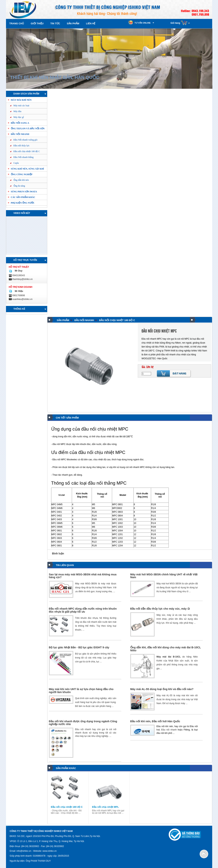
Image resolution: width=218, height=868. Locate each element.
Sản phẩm (73, 23)
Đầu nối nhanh (20, 134)
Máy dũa (17, 111)
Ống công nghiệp (22, 174)
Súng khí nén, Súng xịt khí (27, 169)
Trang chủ (17, 23)
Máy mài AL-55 (164, 695)
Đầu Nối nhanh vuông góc (26, 140)
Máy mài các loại (21, 106)
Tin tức (55, 23)
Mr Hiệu (18, 291)
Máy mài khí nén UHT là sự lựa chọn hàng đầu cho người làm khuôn (81, 691)
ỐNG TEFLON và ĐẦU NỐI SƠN (28, 129)
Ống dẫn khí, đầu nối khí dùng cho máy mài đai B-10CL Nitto (166, 649)
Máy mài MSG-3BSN (86, 584)
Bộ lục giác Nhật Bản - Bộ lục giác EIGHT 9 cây (79, 647)
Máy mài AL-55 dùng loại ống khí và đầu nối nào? (162, 689)
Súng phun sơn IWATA (24, 192)
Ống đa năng (19, 186)
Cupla (16, 163)
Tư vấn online (143, 23)
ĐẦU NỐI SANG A (20, 123)
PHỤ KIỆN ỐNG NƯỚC (23, 203)
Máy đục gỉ (19, 117)
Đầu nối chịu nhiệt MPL (105, 807)
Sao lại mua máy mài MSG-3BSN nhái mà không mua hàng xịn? (83, 576)
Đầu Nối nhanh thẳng (24, 157)
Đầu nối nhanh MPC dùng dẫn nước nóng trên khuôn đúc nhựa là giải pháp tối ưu (83, 610)
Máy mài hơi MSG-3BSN (169, 584)
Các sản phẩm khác (23, 197)
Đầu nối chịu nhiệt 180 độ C (27, 151)
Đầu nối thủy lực (22, 146)
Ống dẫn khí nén (21, 180)
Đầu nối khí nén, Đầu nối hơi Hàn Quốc (155, 721)
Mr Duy (18, 271)
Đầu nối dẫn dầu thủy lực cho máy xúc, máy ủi (160, 609)
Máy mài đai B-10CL (169, 657)
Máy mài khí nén (21, 100)
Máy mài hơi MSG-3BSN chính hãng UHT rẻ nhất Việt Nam (164, 576)
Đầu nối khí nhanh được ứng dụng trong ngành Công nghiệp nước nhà (83, 723)
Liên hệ (91, 23)
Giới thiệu (37, 23)
